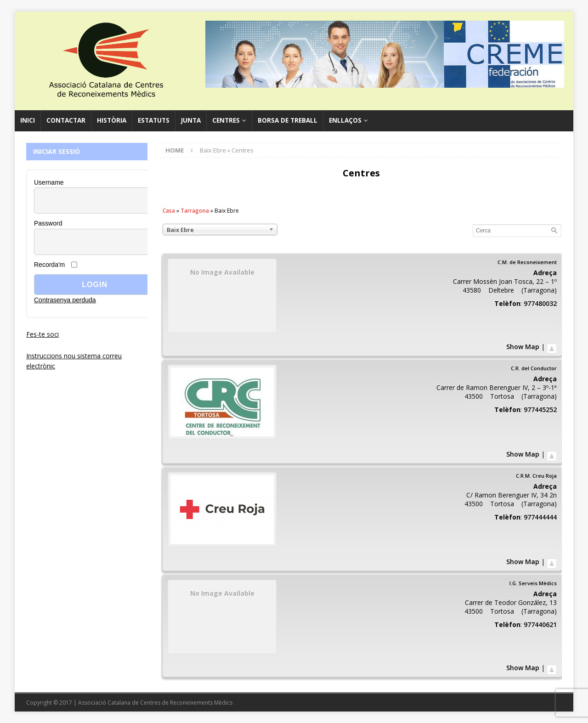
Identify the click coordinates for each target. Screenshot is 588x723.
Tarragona (195, 211)
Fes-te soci (42, 334)
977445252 (540, 410)
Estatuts (154, 120)
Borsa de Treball (288, 120)
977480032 (540, 303)
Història (112, 120)
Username (49, 182)
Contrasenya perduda (65, 300)
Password (48, 223)
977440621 (540, 624)
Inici (28, 120)
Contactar (66, 120)
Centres (226, 120)
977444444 (540, 517)
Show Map (523, 347)
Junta (191, 120)
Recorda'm (49, 265)
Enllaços (345, 120)
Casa (169, 211)
